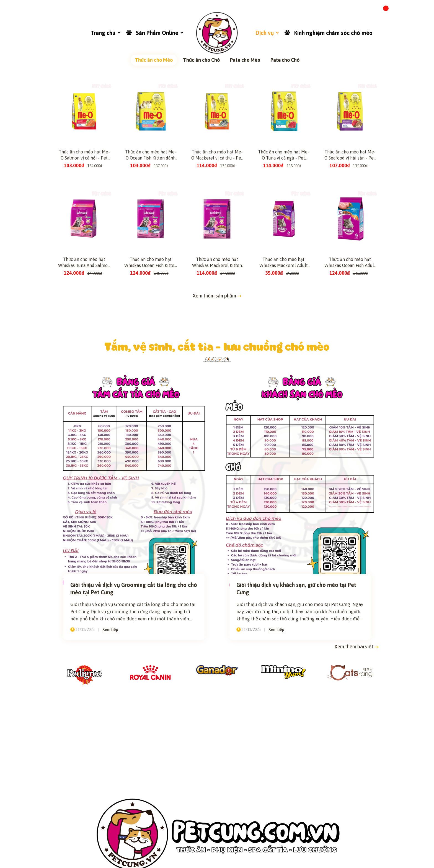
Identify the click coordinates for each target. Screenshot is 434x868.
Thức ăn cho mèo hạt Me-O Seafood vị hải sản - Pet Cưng (350, 322)
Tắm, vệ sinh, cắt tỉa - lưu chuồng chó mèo (217, 513)
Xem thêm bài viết (357, 814)
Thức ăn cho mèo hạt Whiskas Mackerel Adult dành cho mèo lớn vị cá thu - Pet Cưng (284, 430)
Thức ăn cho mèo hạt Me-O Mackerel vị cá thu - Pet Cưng (217, 322)
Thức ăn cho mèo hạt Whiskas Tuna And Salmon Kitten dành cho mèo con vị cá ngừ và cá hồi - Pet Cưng (84, 430)
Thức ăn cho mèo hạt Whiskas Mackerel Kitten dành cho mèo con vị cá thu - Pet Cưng (217, 430)
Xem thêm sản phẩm (217, 463)
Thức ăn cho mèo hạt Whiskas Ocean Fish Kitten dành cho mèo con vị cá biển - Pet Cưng (151, 430)
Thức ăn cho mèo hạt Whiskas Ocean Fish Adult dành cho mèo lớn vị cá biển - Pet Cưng (350, 430)
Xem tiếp (110, 797)
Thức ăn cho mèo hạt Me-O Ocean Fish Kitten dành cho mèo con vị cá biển (151, 322)
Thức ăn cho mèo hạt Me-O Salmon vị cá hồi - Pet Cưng (84, 322)
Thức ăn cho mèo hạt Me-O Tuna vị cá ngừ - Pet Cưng (284, 322)
